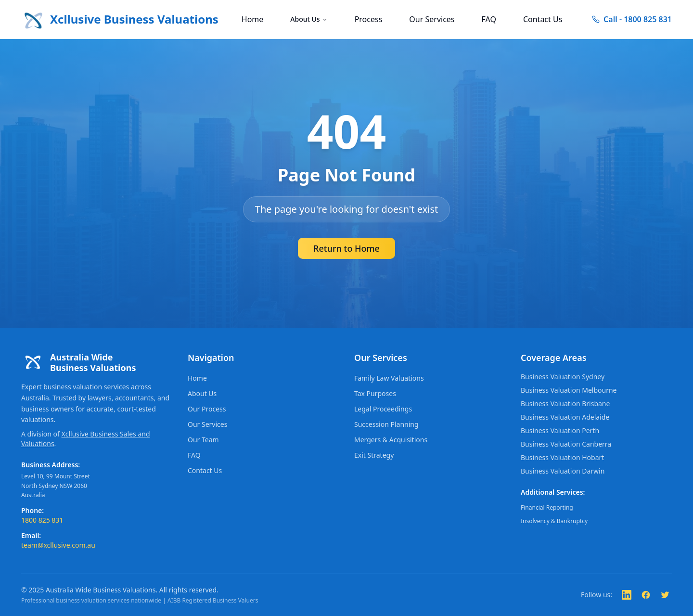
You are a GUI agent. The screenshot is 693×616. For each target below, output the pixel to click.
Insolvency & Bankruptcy (554, 521)
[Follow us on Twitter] (665, 595)
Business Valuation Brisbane (565, 404)
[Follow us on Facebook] (646, 595)
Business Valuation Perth (560, 430)
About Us (309, 19)
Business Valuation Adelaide (565, 417)
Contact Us (543, 19)
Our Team (203, 440)
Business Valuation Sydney (563, 377)
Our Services (432, 19)
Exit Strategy (374, 455)
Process (369, 19)
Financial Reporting (547, 507)
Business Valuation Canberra (566, 444)
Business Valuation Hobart (562, 457)
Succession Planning (386, 424)
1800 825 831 (42, 520)
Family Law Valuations (389, 378)
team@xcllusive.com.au (58, 545)
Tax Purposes (375, 393)
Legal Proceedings (383, 409)
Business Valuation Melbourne (569, 390)
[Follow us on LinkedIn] (627, 595)
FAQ (489, 19)
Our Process (207, 409)
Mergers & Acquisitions (391, 440)
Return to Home (346, 248)
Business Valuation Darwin (563, 471)
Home (253, 19)
